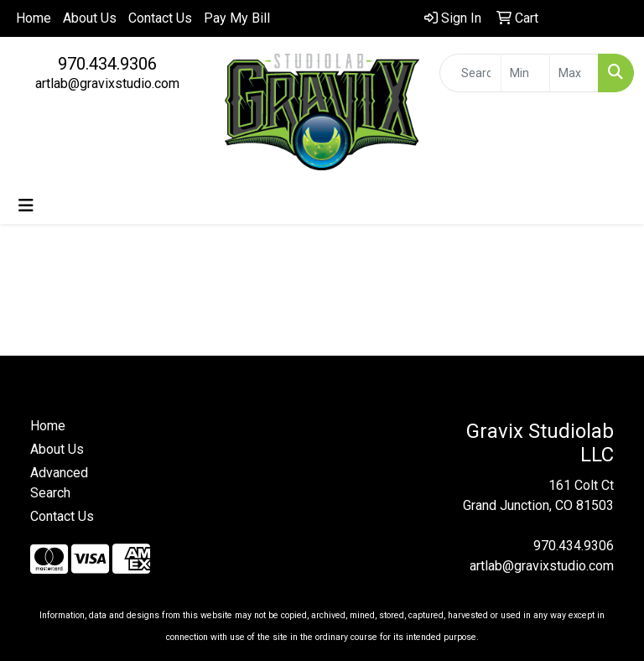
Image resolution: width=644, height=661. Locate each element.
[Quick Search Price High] (574, 73)
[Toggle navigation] (26, 206)
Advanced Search (59, 483)
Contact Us (160, 18)
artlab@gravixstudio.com (107, 83)
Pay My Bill (237, 18)
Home (34, 18)
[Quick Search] (470, 73)
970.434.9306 (107, 64)
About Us (90, 18)
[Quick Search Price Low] (525, 73)
